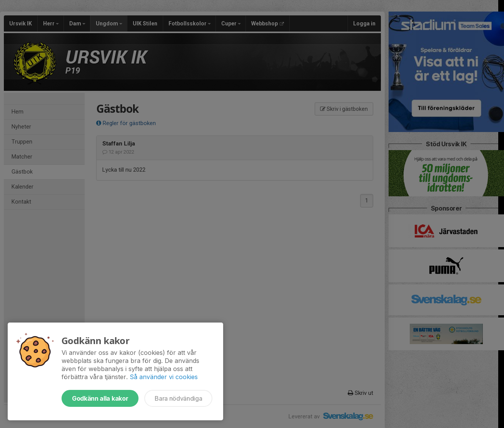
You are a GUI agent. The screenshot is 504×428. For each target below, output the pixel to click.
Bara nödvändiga (178, 398)
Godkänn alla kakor (100, 398)
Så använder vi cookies (164, 377)
